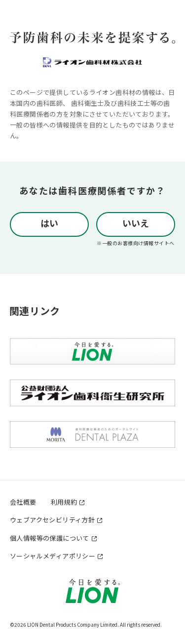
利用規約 (64, 502)
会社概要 (23, 502)
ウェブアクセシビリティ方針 (52, 520)
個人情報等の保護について (50, 538)
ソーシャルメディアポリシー (53, 556)
